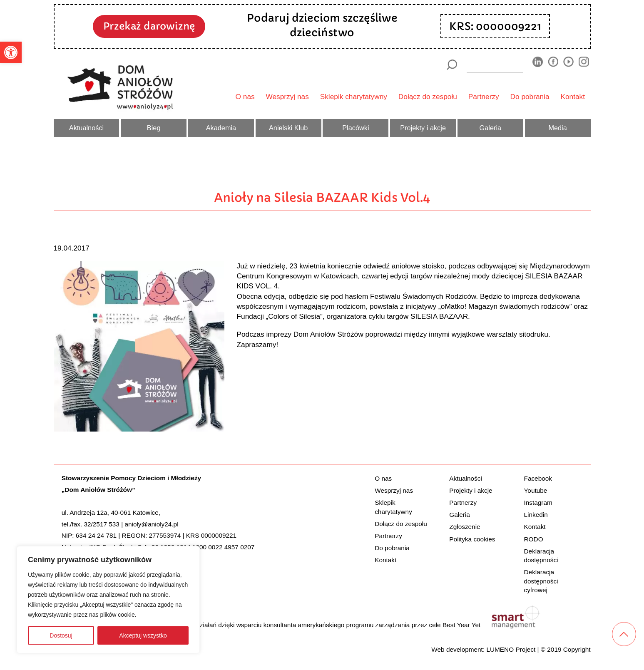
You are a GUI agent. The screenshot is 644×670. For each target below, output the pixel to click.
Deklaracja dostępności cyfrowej (541, 581)
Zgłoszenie (465, 527)
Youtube (536, 490)
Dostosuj (61, 635)
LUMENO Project (511, 649)
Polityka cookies (472, 539)
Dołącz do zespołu (428, 97)
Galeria (491, 128)
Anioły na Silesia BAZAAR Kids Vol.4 (322, 197)
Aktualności (86, 128)
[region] (108, 600)
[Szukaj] (452, 65)
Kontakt (573, 97)
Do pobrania (530, 97)
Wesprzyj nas (287, 97)
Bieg (154, 128)
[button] (11, 52)
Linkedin (536, 515)
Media (557, 128)
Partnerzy (484, 97)
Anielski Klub (288, 128)
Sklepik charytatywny (354, 97)
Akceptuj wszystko (143, 635)
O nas (245, 97)
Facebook (538, 478)
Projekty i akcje (423, 128)
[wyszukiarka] (495, 65)
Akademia (221, 128)
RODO (534, 539)
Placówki (356, 128)
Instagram (538, 502)
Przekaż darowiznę (149, 26)
